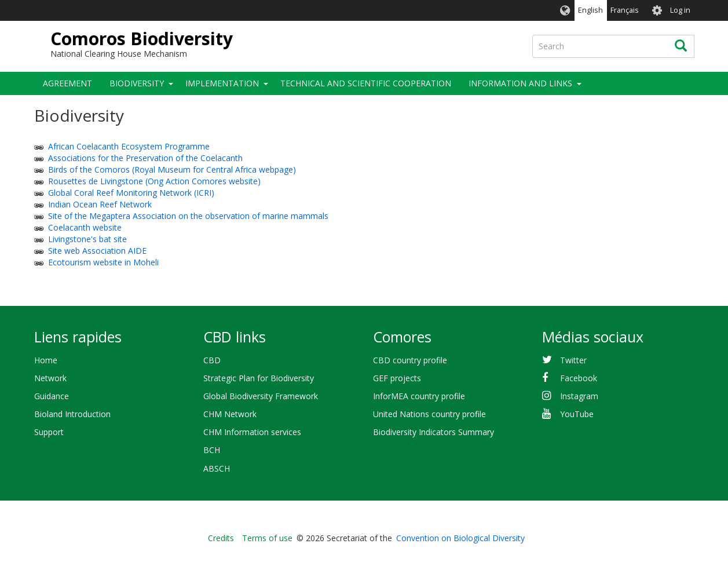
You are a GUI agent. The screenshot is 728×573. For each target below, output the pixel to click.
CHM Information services (252, 432)
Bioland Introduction (72, 414)
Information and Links (520, 83)
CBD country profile (410, 360)
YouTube (577, 414)
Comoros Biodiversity (142, 39)
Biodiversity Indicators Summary (433, 432)
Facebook (579, 378)
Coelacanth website (85, 227)
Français (625, 10)
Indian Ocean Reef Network (100, 204)
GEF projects (397, 378)
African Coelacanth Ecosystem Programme (129, 146)
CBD (212, 360)
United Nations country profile (429, 414)
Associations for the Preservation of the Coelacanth (145, 158)
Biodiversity (137, 83)
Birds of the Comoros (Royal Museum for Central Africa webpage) (172, 169)
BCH (212, 450)
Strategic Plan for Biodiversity (259, 378)
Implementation (222, 83)
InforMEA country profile (419, 396)
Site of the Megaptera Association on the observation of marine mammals (188, 216)
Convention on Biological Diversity (460, 538)
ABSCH (217, 468)
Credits (221, 538)
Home (46, 360)
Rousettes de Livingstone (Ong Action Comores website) (154, 181)
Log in (680, 10)
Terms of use (267, 538)
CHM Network (230, 414)
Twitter (573, 360)
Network (50, 378)
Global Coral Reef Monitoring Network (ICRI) (131, 193)
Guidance (52, 396)
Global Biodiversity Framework (261, 396)
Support (49, 432)
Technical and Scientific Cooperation (366, 83)
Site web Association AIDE (97, 251)
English (590, 10)
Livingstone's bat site (87, 239)
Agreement (67, 83)
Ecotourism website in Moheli (103, 262)
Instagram (579, 396)
